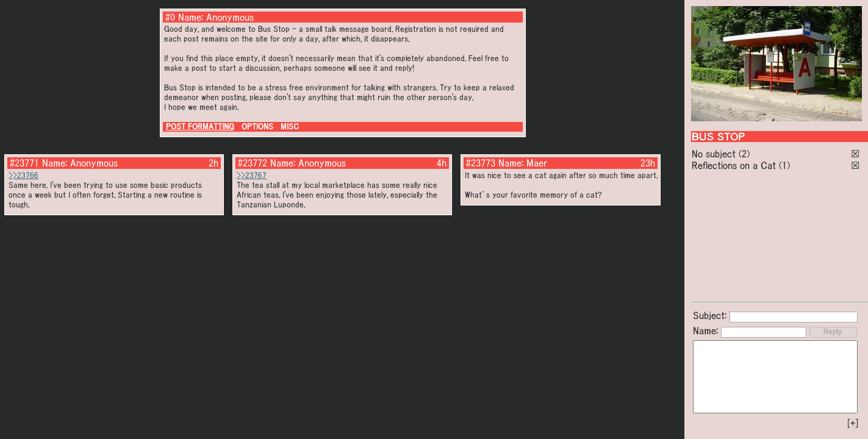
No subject (715, 154)
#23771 (24, 163)
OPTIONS (257, 127)
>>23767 (252, 175)
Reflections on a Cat (734, 165)
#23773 (481, 163)
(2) (744, 154)
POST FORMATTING (200, 127)
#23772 (253, 163)
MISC (290, 127)
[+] (853, 423)
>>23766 (23, 175)
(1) (784, 165)
